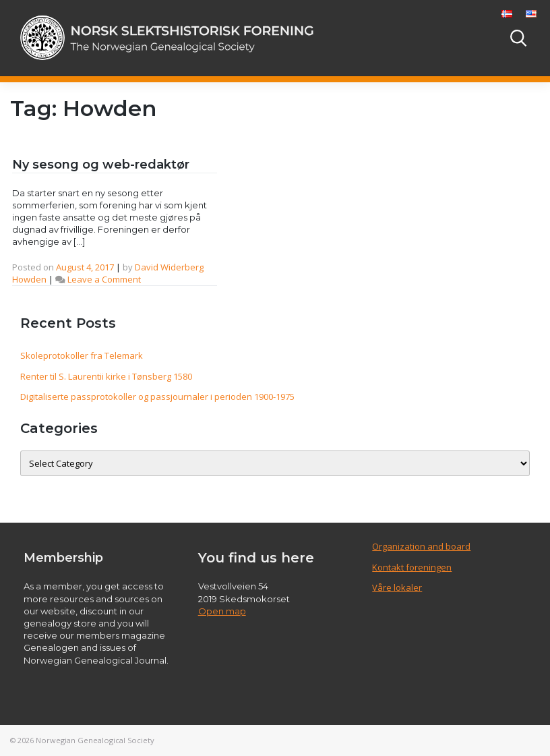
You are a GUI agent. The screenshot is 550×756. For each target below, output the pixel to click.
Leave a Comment (104, 279)
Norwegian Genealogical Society (95, 740)
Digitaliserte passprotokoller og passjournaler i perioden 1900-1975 (157, 397)
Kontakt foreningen (412, 567)
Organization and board (421, 546)
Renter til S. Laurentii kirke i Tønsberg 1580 (106, 376)
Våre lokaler (397, 587)
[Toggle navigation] (482, 38)
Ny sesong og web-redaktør (101, 165)
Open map (222, 611)
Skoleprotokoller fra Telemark (82, 355)
